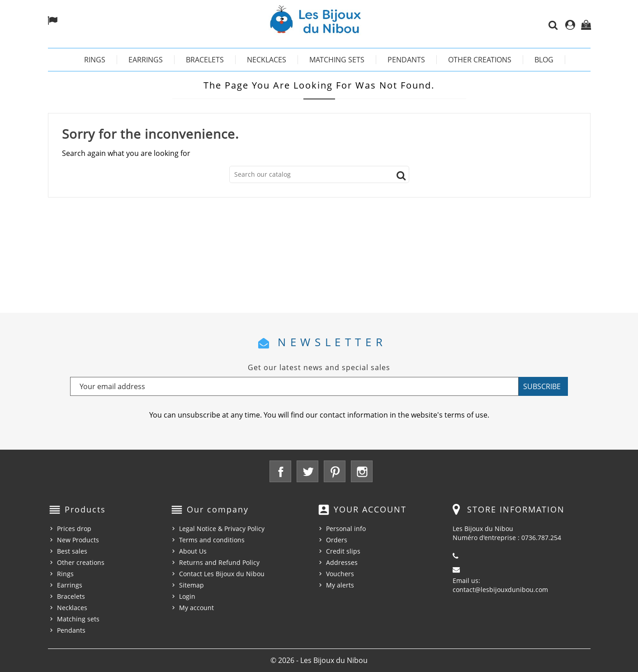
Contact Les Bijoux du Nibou (222, 574)
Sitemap (191, 585)
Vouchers (340, 574)
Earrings (146, 60)
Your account (370, 509)
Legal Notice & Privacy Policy (222, 529)
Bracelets (205, 60)
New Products (78, 540)
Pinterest (335, 471)
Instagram (362, 471)
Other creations (480, 60)
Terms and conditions (212, 540)
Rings (95, 60)
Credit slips (343, 551)
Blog (544, 60)
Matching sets (337, 60)
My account (196, 608)
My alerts (340, 585)
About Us (193, 551)
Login (187, 596)
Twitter (307, 471)
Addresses (342, 562)
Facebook (280, 471)
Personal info (346, 529)
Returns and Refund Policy (219, 562)
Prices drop (74, 529)
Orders (337, 540)
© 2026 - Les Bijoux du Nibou (319, 660)
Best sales (72, 551)
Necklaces (267, 60)
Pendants (406, 60)
